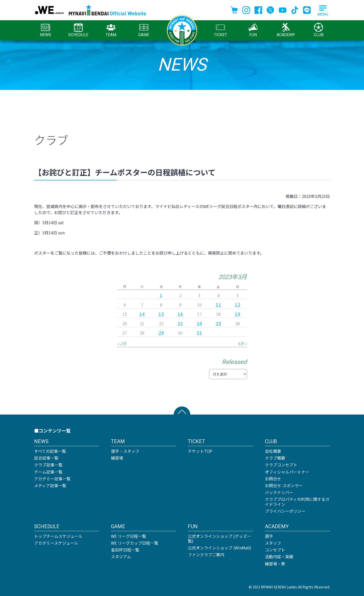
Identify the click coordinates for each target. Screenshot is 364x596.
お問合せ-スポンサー (284, 485)
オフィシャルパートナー (287, 472)
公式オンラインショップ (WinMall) (220, 548)
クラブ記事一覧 (48, 465)
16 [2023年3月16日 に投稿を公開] (180, 314)
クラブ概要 (275, 458)
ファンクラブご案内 (206, 554)
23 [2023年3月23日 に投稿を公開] (180, 323)
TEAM (111, 30)
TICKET (220, 30)
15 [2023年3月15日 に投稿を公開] (161, 314)
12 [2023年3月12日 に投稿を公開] (238, 304)
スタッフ (273, 543)
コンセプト (275, 550)
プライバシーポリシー (285, 511)
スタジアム (121, 557)
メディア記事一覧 (50, 485)
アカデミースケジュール (56, 543)
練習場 (117, 458)
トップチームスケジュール (58, 536)
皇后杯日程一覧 (125, 550)
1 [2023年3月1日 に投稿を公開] (161, 295)
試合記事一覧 (46, 458)
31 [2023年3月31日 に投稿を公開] (199, 333)
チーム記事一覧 (48, 472)
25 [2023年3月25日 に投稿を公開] (218, 323)
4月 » (242, 343)
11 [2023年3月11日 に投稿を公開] (218, 304)
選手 (269, 536)
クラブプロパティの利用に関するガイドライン (297, 501)
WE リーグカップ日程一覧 (135, 543)
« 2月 (122, 343)
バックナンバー (279, 492)
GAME (144, 30)
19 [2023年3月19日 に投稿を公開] (238, 314)
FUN (253, 30)
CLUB (319, 30)
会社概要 (273, 451)
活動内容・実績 (279, 557)
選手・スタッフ (125, 451)
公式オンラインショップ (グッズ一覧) (219, 538)
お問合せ (273, 479)
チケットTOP (200, 451)
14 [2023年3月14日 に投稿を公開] (142, 314)
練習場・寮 (275, 564)
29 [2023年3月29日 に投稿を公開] (161, 333)
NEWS (45, 30)
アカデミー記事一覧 (52, 479)
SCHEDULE (78, 30)
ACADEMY (286, 30)
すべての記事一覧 (50, 451)
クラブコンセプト (281, 465)
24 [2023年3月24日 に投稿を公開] (199, 323)
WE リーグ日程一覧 (129, 536)
